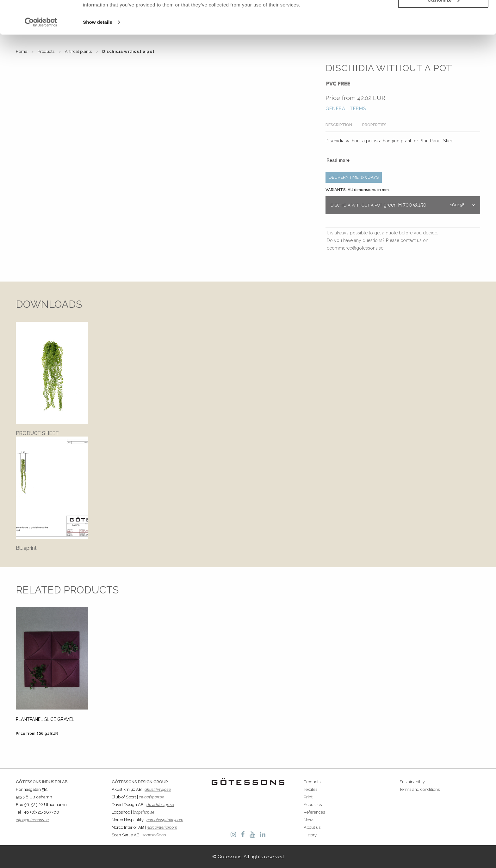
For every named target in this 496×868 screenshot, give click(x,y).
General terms (346, 108)
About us (312, 827)
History (310, 835)
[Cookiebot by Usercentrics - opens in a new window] (41, 56)
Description (339, 125)
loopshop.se (144, 812)
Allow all (443, 15)
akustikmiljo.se (158, 789)
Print (308, 797)
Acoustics (313, 805)
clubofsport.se (152, 797)
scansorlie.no (154, 835)
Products (312, 782)
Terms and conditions (420, 789)
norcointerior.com (162, 827)
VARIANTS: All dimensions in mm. (358, 190)
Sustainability (412, 782)
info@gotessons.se (32, 820)
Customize (443, 33)
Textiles (310, 789)
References (314, 812)
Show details (98, 56)
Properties (374, 125)
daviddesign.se (160, 805)
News (309, 820)
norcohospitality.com (165, 820)
